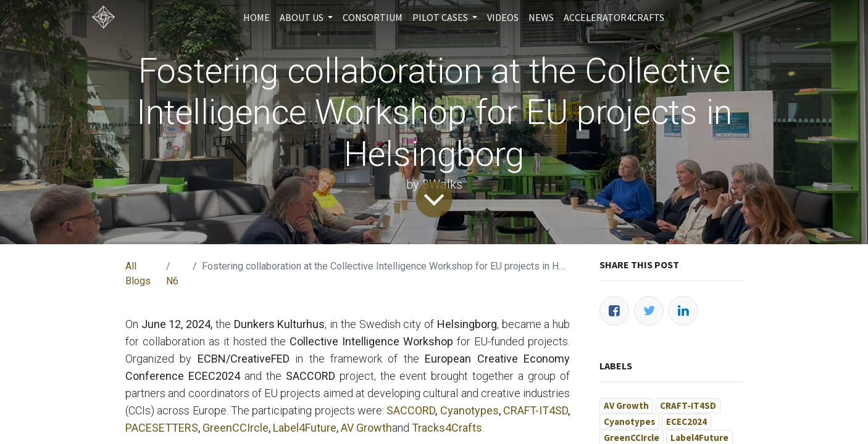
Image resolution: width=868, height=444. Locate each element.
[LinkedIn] (683, 311)
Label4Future (305, 428)
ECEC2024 (686, 421)
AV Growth (366, 428)
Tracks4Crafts (447, 428)
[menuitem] (257, 17)
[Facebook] (614, 311)
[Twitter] (649, 311)
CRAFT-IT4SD (536, 410)
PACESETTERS (162, 428)
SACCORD (411, 410)
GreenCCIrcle (236, 428)
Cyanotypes (469, 410)
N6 (172, 281)
